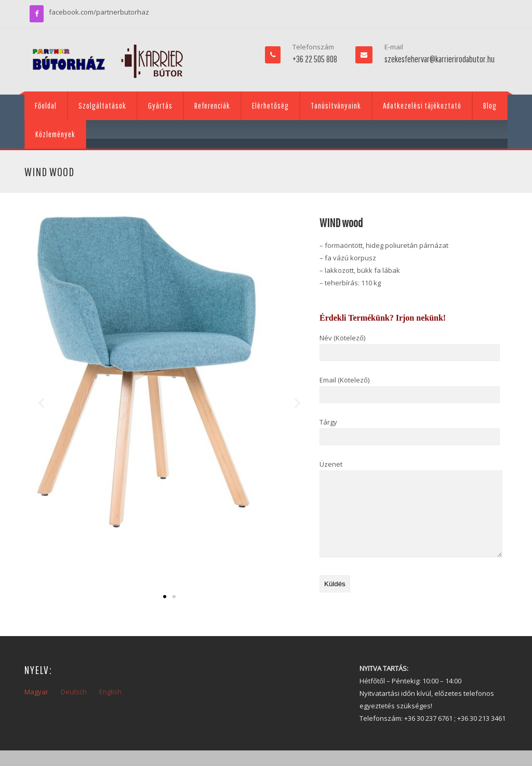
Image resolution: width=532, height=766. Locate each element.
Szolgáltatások (102, 105)
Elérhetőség (270, 105)
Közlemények (55, 134)
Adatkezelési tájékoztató (422, 105)
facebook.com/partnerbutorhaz (99, 12)
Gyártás (160, 105)
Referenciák (212, 105)
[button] (41, 402)
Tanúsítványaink (336, 105)
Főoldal (46, 105)
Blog (490, 105)
